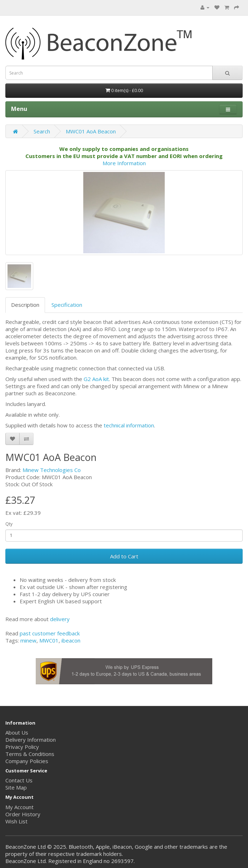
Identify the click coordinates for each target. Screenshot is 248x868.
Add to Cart (124, 556)
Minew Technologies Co (52, 470)
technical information (129, 425)
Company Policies (27, 761)
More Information (124, 163)
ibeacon (71, 640)
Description (25, 305)
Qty (9, 524)
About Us (17, 732)
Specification (67, 305)
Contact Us (19, 780)
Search (42, 131)
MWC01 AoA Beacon (91, 131)
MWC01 (49, 640)
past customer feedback (50, 633)
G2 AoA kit (96, 379)
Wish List (16, 821)
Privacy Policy (22, 747)
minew (28, 640)
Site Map (16, 787)
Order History (23, 814)
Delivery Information (31, 740)
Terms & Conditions (30, 754)
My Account (19, 807)
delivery (60, 619)
